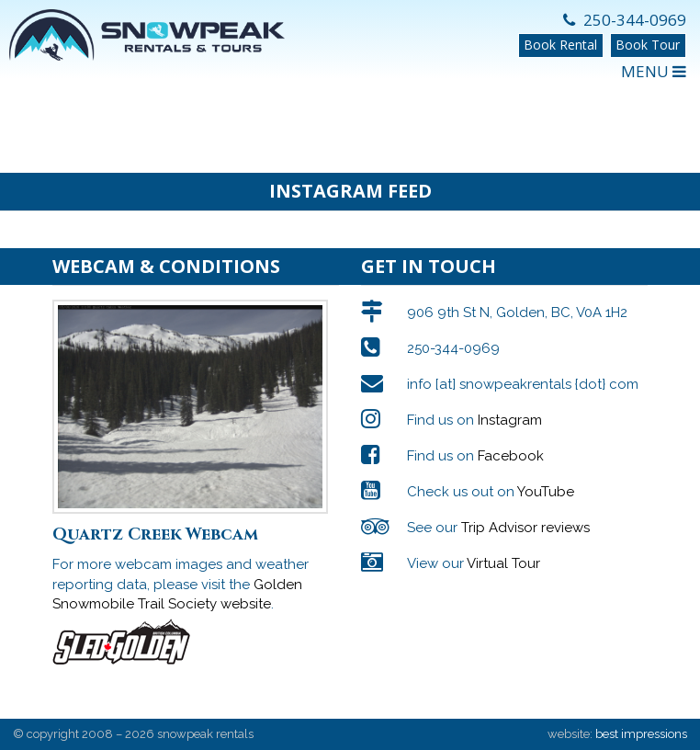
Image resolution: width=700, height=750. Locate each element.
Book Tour (648, 45)
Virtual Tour (503, 563)
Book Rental (560, 45)
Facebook (511, 456)
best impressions (641, 734)
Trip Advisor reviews (525, 528)
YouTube (546, 492)
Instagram (510, 420)
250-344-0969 (625, 20)
